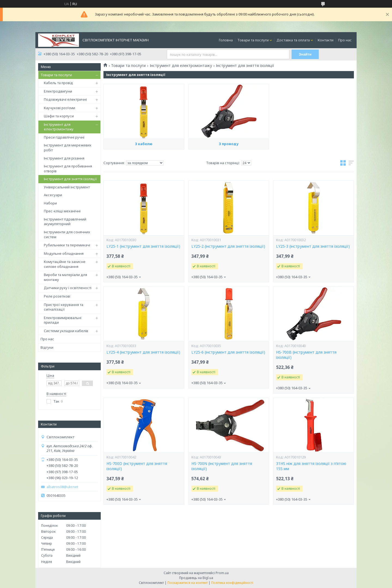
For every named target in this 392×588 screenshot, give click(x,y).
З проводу (229, 169)
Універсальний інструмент (67, 187)
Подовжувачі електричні (65, 99)
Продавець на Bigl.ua (196, 578)
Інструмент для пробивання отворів (68, 169)
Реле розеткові (57, 296)
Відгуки (47, 347)
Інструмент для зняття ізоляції (70, 179)
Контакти (326, 40)
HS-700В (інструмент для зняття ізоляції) (306, 355)
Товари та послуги (253, 40)
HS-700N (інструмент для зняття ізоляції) (222, 466)
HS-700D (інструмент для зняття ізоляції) (137, 466)
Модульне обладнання (64, 253)
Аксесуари (53, 195)
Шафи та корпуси (59, 116)
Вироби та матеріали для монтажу (65, 277)
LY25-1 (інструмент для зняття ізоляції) (143, 246)
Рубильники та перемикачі (67, 245)
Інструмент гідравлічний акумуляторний (65, 222)
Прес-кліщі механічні (62, 211)
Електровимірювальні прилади (63, 320)
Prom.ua (222, 573)
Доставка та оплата (293, 40)
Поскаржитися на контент (188, 583)
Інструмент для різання (64, 158)
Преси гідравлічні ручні (64, 137)
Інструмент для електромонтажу (59, 127)
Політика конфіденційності (232, 583)
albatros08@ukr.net (62, 487)
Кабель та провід (58, 83)
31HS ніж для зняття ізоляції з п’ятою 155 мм (311, 466)
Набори (50, 203)
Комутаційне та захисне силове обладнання (65, 264)
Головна (226, 40)
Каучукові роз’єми (59, 108)
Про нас (345, 40)
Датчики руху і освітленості (68, 288)
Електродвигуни (58, 91)
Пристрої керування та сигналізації (64, 307)
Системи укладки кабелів (66, 331)
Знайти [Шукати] (305, 54)
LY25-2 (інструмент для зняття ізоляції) (228, 246)
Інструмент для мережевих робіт (68, 148)
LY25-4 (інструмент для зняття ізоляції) (143, 352)
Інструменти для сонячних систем (67, 234)
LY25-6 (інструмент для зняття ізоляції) (228, 352)
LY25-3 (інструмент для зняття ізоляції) (313, 246)
